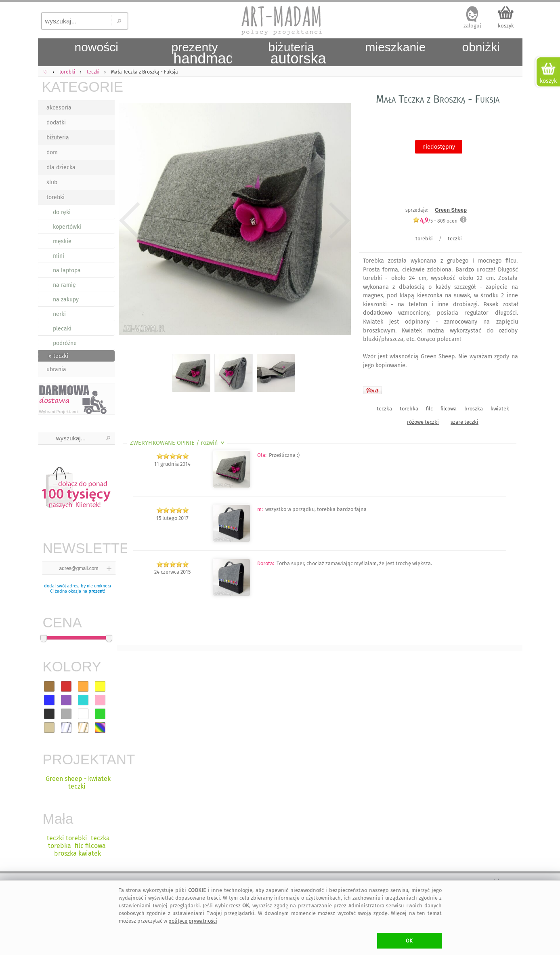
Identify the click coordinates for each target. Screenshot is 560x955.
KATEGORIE (78, 87)
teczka (384, 409)
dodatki (56, 123)
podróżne (65, 343)
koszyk (506, 26)
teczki (455, 239)
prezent (96, 591)
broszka (474, 409)
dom (52, 153)
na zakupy (66, 300)
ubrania (56, 369)
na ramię (64, 285)
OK (409, 941)
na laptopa (67, 270)
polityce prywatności (193, 921)
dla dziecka (61, 167)
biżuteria (58, 138)
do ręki (62, 212)
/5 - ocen (435, 221)
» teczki (58, 356)
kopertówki (67, 227)
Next (338, 220)
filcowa (449, 409)
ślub (52, 182)
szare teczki (465, 422)
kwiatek (500, 409)
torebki (56, 197)
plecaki (62, 329)
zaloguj (472, 26)
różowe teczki (423, 422)
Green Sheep (451, 210)
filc (429, 409)
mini (59, 256)
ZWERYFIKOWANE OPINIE (178, 443)
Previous (130, 220)
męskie (62, 241)
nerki (59, 314)
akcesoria (59, 108)
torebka (409, 409)
